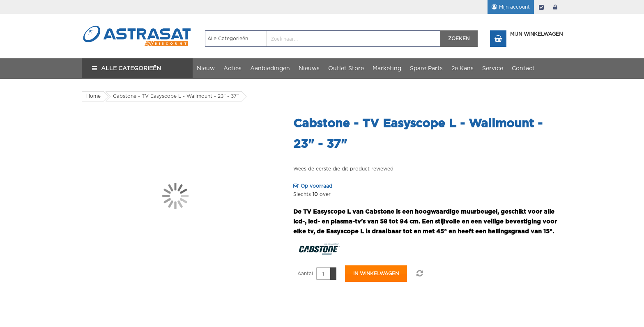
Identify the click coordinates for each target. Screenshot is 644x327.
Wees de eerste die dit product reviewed (343, 169)
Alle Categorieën (131, 69)
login (555, 7)
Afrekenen (541, 7)
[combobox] (323, 39)
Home (93, 96)
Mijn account (514, 7)
